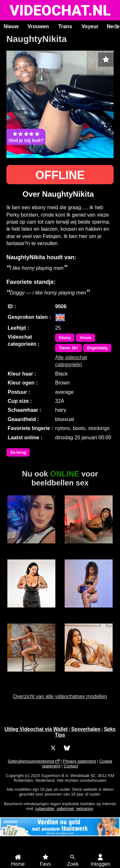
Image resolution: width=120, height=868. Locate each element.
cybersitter (45, 809)
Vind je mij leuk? (26, 137)
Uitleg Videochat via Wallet (36, 729)
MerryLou (88, 611)
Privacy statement (79, 761)
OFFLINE (60, 175)
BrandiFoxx (31, 675)
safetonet (65, 809)
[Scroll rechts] (116, 27)
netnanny (84, 809)
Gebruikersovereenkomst (31, 761)
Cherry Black (32, 611)
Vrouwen (38, 26)
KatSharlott (89, 675)
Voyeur (90, 26)
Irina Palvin (88, 547)
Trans (65, 26)
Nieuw (11, 26)
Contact (71, 766)
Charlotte (31, 547)
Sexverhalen (86, 729)
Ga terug (18, 452)
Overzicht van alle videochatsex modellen (60, 696)
